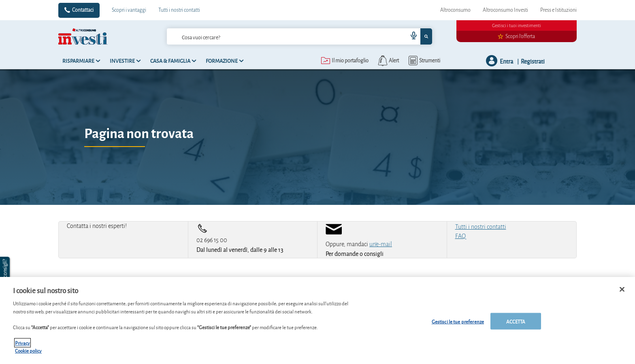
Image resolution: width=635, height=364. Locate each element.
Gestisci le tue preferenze (458, 321)
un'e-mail (381, 244)
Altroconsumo (455, 10)
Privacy (22, 343)
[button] (6, 273)
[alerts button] (388, 61)
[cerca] (274, 36)
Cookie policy (28, 350)
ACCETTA (516, 321)
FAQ (460, 236)
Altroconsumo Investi (505, 10)
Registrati (533, 61)
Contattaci (83, 10)
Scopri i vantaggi (129, 10)
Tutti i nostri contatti (179, 10)
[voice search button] (411, 36)
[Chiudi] (622, 289)
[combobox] (299, 36)
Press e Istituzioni (558, 10)
